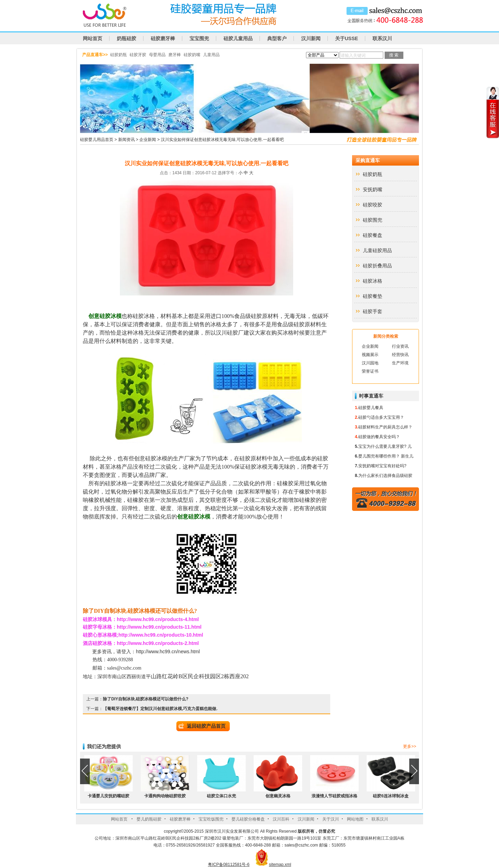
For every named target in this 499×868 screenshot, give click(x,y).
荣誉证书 (370, 371)
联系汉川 (382, 38)
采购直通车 (368, 160)
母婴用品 (157, 55)
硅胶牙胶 (138, 55)
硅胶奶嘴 (192, 55)
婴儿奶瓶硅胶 (149, 819)
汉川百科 (281, 819)
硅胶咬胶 (373, 205)
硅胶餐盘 (373, 235)
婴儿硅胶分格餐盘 (248, 819)
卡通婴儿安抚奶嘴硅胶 (108, 796)
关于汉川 (331, 819)
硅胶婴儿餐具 (371, 408)
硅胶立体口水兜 (221, 796)
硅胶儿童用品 (238, 38)
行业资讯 (400, 346)
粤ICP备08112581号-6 (229, 865)
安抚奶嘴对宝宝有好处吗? (382, 466)
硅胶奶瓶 (119, 55)
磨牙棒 (175, 55)
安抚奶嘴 (373, 189)
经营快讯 (400, 355)
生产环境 (400, 363)
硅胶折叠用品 (377, 266)
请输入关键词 (353, 55)
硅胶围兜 (373, 220)
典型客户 (277, 38)
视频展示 (370, 355)
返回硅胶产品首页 (206, 726)
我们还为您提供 (104, 746)
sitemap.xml (280, 865)
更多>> (410, 746)
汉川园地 (370, 363)
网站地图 (355, 819)
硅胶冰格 (373, 281)
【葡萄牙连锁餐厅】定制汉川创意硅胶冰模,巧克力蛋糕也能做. (160, 709)
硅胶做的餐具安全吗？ (379, 437)
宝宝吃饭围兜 (211, 819)
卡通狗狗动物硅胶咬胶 (165, 796)
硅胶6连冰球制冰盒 (391, 796)
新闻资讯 (126, 140)
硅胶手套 (373, 311)
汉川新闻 (311, 38)
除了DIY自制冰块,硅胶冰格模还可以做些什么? (146, 699)
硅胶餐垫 (373, 296)
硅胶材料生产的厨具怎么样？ (385, 427)
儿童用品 (211, 55)
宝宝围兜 (199, 38)
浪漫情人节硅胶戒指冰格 (334, 796)
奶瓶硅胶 (126, 38)
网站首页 (93, 38)
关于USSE (347, 38)
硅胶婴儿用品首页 (97, 140)
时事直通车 (371, 396)
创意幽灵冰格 (278, 796)
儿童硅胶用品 (377, 250)
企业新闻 (148, 140)
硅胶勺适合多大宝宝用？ (381, 417)
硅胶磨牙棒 (163, 38)
